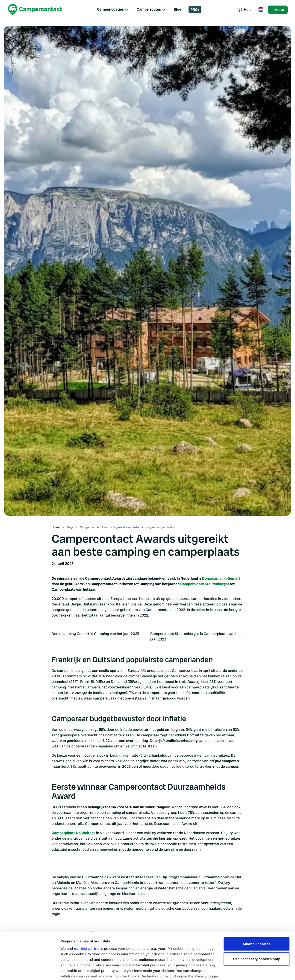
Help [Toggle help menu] (244, 10)
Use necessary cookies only (257, 931)
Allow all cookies (257, 915)
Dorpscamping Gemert (221, 578)
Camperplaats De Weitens (74, 833)
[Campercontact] (35, 10)
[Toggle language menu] (261, 10)
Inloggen (278, 10)
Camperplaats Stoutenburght (205, 584)
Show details (71, 971)
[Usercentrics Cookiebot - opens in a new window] (30, 971)
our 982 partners (88, 920)
